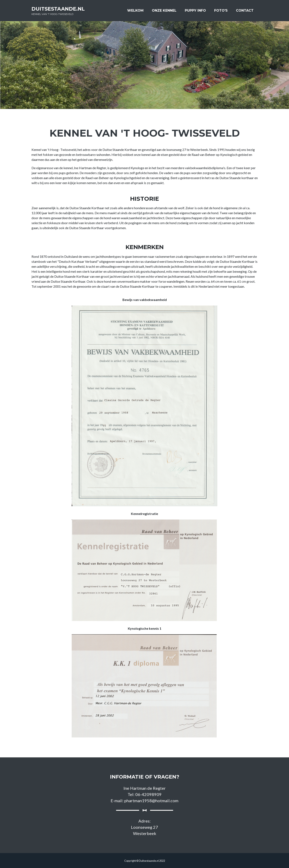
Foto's (221, 12)
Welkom (135, 12)
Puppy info (195, 12)
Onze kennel (164, 12)
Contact (245, 12)
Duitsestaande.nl (62, 13)
